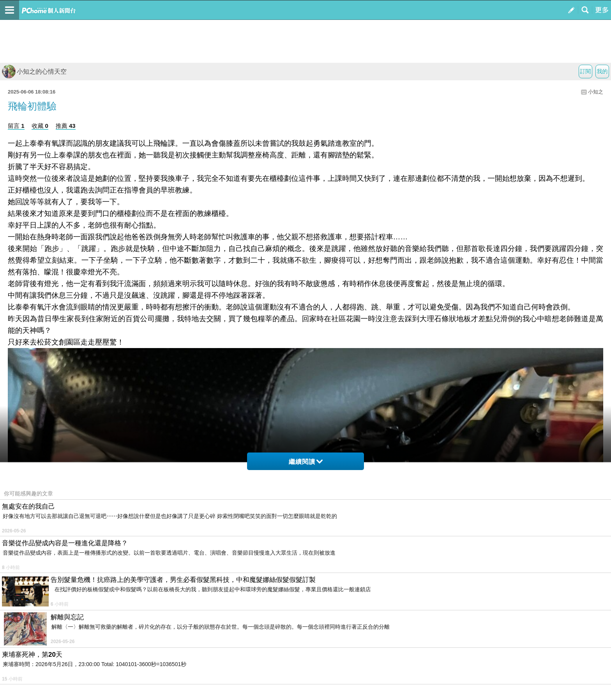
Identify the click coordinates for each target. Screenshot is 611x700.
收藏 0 (40, 126)
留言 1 (16, 126)
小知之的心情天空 (34, 72)
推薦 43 (66, 126)
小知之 (596, 92)
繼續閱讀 (306, 462)
